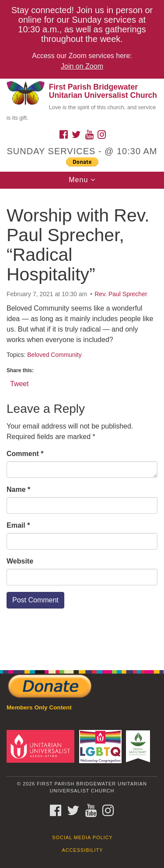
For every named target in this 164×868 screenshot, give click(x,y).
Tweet (19, 383)
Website (20, 561)
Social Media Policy (82, 837)
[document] (82, 425)
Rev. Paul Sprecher (121, 294)
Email (18, 525)
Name (18, 489)
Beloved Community (54, 355)
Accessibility (83, 850)
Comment (25, 454)
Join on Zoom (82, 66)
